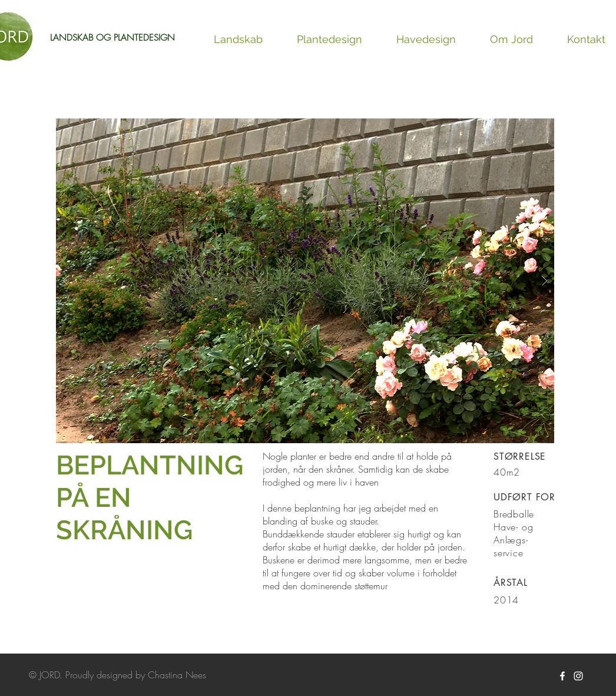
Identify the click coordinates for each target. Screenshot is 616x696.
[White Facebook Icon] (562, 676)
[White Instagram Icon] (578, 676)
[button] (305, 281)
